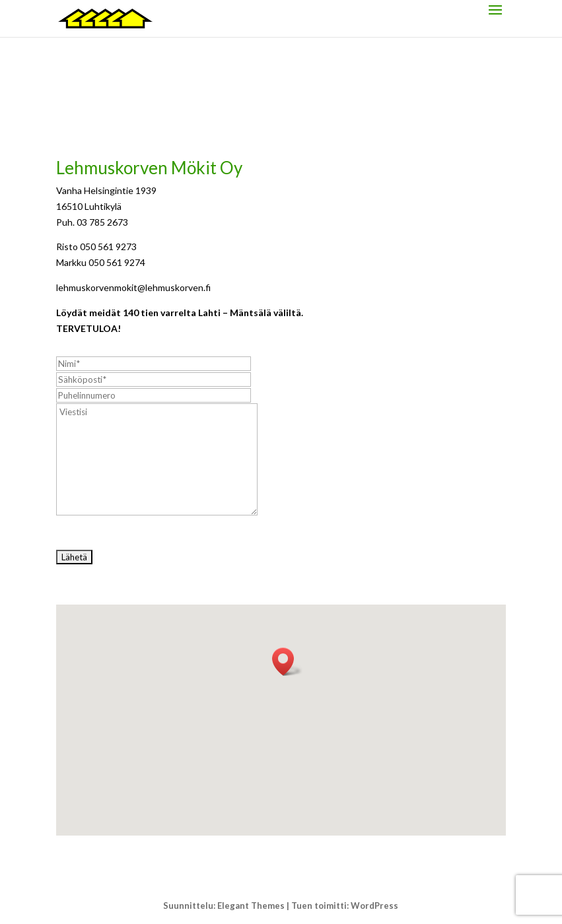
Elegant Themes (251, 906)
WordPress (374, 906)
